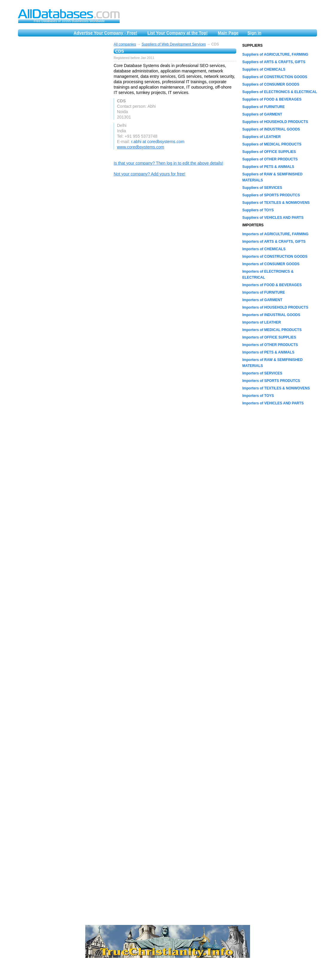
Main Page (228, 33)
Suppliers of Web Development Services (174, 44)
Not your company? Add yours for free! (150, 174)
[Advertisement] (63, 132)
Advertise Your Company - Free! (105, 33)
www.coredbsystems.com (141, 147)
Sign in (254, 33)
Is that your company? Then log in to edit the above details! (168, 163)
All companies (125, 44)
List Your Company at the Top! (178, 33)
